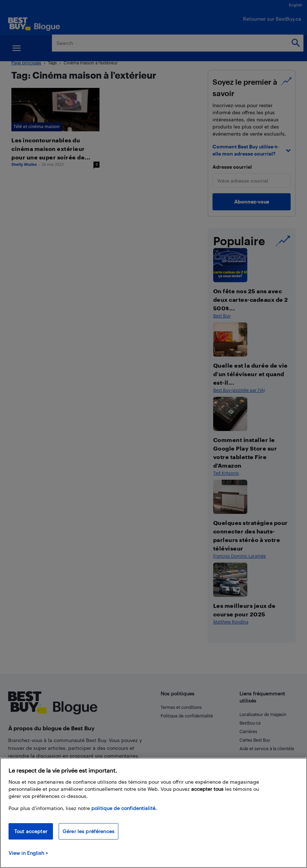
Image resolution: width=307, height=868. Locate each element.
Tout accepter (31, 831)
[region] (153, 813)
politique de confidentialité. (124, 808)
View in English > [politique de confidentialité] (28, 853)
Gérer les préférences (88, 831)
